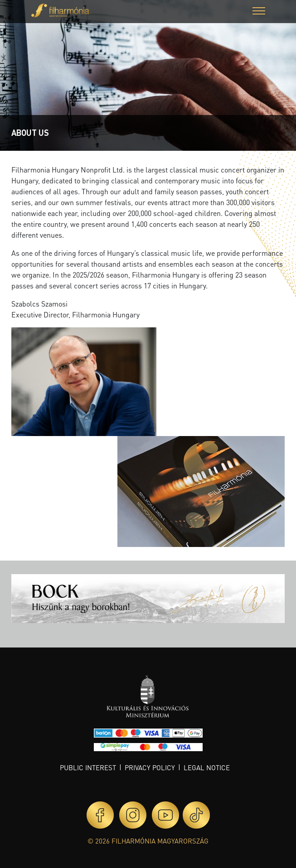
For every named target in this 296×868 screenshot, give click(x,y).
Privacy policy (150, 767)
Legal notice (207, 767)
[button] (259, 12)
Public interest (88, 767)
